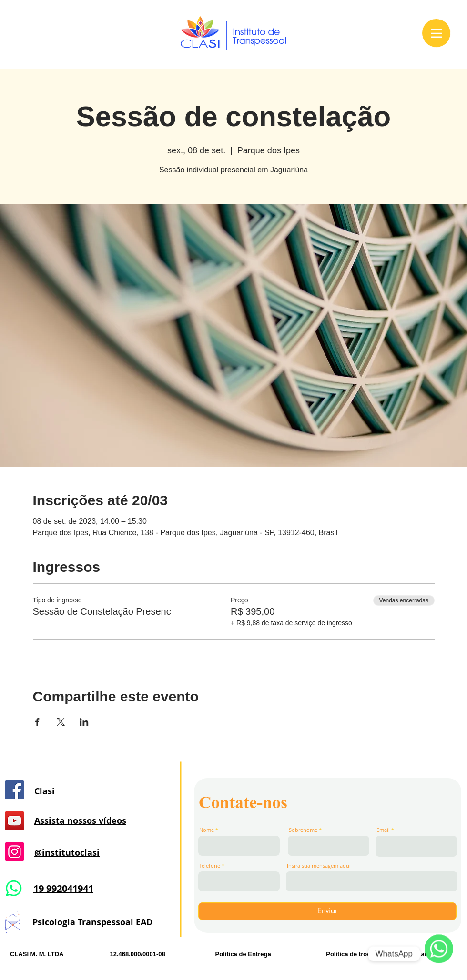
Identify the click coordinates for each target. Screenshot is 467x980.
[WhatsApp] (439, 954)
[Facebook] (15, 790)
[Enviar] (327, 911)
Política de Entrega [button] (243, 954)
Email (383, 830)
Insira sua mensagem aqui (319, 865)
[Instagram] (15, 852)
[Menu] (436, 33)
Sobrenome (303, 830)
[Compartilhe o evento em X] (61, 722)
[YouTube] (15, 821)
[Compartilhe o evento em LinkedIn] (84, 722)
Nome (207, 830)
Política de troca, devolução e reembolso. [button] (387, 954)
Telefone (210, 865)
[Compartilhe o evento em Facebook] (37, 722)
